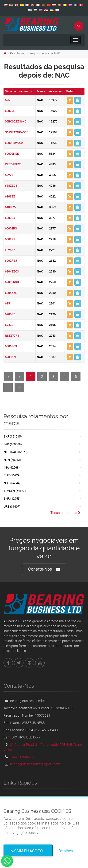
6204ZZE (11, 293)
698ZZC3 (11, 186)
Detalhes (66, 851)
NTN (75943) (12, 460)
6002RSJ (11, 261)
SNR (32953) (12, 499)
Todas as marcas (66, 513)
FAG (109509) (13, 444)
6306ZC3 (11, 346)
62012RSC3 (13, 282)
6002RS (10, 239)
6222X (9, 175)
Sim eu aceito (28, 851)
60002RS (11, 228)
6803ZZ (10, 196)
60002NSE (12, 154)
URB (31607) (12, 507)
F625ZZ (10, 250)
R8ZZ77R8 (12, 336)
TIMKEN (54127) (15, 491)
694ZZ (9, 325)
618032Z (11, 207)
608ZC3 (10, 111)
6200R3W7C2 (14, 143)
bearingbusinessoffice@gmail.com (35, 764)
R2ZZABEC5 (13, 164)
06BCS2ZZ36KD (16, 121)
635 (7, 303)
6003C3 (10, 218)
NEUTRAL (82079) (16, 452)
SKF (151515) (13, 436)
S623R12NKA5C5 (17, 132)
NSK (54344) (12, 483)
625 (7, 100)
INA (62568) (12, 468)
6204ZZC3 (12, 271)
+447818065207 (22, 757)
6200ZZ (10, 314)
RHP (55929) (12, 475)
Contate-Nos (44, 569)
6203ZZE (11, 357)
